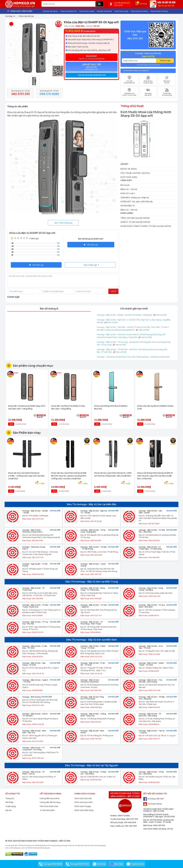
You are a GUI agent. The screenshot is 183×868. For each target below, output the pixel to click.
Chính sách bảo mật (83, 798)
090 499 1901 (131, 826)
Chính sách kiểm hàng (84, 810)
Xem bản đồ (55, 511)
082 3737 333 (132, 819)
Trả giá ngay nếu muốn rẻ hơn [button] (92, 75)
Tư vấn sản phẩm (47, 810)
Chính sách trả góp (83, 806)
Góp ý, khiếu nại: (117, 826)
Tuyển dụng (10, 806)
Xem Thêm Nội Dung (63, 223)
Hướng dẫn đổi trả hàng (50, 802)
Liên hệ (8, 810)
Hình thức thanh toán (49, 806)
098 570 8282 (124, 816)
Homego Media (152, 804)
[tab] (91, 75)
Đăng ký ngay (165, 61)
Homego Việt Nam (154, 799)
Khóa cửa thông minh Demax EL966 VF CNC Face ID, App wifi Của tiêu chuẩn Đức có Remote (155, 476)
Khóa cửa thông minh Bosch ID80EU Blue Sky (111, 407)
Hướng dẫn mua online (50, 798)
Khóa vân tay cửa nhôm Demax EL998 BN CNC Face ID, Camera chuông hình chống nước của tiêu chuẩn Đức (69, 476)
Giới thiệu (9, 802)
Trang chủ (10, 798)
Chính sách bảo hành (83, 802)
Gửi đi (113, 291)
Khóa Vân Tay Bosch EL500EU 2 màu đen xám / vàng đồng (68, 407)
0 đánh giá (34, 238)
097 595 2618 (130, 822)
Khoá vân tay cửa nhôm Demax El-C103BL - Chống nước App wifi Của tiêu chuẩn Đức (26, 476)
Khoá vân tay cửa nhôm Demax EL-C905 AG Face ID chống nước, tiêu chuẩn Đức (113, 474)
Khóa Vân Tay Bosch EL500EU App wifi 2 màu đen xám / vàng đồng (27, 407)
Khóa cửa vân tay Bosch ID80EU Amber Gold (155, 407)
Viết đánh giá (91, 245)
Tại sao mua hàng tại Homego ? (136, 71)
